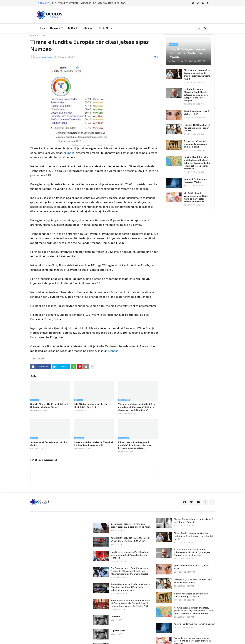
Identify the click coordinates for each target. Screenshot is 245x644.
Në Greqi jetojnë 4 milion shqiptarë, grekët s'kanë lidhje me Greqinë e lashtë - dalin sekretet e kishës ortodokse (197, 163)
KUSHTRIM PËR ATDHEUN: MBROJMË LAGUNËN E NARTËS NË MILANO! (130, 539)
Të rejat (72, 28)
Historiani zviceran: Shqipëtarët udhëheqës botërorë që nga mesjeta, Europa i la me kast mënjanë (196, 95)
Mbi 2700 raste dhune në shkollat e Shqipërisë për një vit (92, 406)
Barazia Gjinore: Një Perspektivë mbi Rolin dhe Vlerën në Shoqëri (49, 406)
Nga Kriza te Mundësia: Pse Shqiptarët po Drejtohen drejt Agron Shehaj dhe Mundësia (130, 555)
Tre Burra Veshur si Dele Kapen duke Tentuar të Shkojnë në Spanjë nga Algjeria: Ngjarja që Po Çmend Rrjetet (129, 571)
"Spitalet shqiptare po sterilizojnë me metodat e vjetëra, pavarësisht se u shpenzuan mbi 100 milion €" (137, 407)
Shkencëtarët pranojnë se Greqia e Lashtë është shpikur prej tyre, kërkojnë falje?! (197, 75)
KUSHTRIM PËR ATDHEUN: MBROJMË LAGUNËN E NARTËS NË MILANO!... (90, 3)
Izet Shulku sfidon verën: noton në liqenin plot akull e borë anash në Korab (131, 525)
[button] (198, 28)
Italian (88, 28)
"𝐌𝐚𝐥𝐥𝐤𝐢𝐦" (116, 617)
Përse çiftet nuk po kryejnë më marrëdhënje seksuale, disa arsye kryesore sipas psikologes (135, 445)
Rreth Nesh (105, 28)
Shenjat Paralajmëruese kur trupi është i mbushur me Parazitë (194, 521)
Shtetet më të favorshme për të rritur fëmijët (49, 444)
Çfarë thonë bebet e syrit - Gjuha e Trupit (197, 113)
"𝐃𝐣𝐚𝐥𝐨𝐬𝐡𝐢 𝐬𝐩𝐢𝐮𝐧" (118, 631)
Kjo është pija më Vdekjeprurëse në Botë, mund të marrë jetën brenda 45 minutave (196, 198)
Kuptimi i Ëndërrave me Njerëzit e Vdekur (196, 181)
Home (42, 28)
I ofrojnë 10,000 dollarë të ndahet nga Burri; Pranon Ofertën (197, 128)
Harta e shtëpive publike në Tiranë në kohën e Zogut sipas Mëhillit (94, 444)
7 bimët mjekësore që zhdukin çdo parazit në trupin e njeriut (195, 144)
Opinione (55, 28)
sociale (42, 36)
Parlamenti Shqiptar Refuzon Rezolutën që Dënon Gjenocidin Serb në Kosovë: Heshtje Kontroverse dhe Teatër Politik (130, 603)
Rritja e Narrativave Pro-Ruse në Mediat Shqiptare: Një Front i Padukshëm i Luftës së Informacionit (131, 587)
